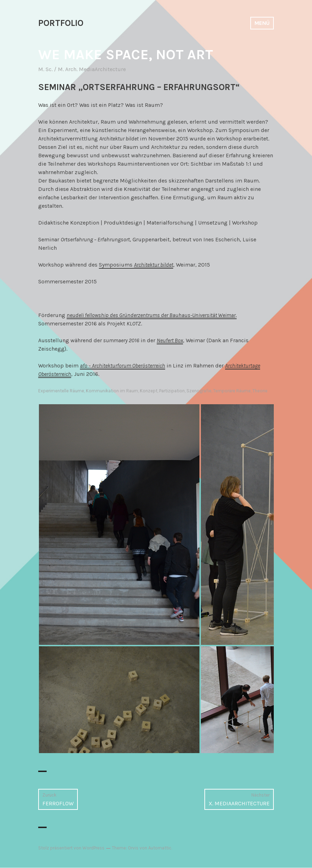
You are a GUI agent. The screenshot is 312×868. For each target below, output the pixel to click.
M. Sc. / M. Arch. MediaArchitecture (82, 69)
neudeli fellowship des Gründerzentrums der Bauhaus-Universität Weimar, (152, 315)
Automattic (160, 848)
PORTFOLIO (61, 23)
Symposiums (136, 265)
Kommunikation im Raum (112, 391)
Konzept (149, 391)
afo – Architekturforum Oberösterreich (123, 366)
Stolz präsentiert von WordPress (71, 848)
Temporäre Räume (232, 391)
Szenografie (199, 391)
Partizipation (172, 391)
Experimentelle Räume (61, 391)
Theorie (260, 391)
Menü (262, 23)
